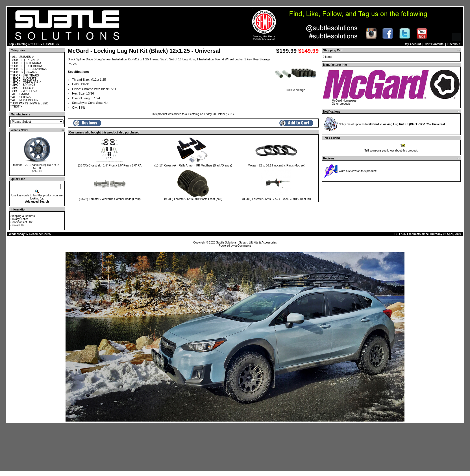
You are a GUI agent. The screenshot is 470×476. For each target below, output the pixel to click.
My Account (413, 44)
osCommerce (243, 246)
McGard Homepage (344, 101)
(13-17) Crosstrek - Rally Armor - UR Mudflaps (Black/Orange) (193, 165)
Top (12, 44)
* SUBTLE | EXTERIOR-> (27, 66)
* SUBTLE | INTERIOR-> (26, 63)
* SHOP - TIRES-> (22, 88)
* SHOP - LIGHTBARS (25, 75)
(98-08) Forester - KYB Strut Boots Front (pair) (193, 199)
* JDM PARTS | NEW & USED (29, 103)
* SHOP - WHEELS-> (24, 91)
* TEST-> (16, 107)
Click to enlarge (295, 89)
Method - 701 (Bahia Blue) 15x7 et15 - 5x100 (37, 166)
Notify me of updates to (392, 124)
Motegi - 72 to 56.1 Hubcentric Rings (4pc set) (277, 165)
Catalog (22, 44)
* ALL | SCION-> (21, 97)
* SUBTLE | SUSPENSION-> (29, 69)
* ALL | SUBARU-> (22, 57)
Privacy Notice (19, 219)
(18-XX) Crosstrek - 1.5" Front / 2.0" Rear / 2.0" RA (110, 165)
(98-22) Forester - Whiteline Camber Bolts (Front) (110, 199)
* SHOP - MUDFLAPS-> (26, 82)
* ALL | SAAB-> (20, 94)
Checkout (454, 44)
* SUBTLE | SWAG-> (24, 72)
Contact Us (17, 225)
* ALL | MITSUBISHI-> (24, 100)
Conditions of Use (22, 222)
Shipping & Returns (23, 216)
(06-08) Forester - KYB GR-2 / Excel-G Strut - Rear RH (277, 199)
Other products (341, 104)
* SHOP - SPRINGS (23, 85)
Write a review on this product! (358, 171)
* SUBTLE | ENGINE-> (25, 60)
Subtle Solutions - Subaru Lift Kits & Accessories (246, 243)
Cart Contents (434, 44)
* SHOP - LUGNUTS (43, 44)
